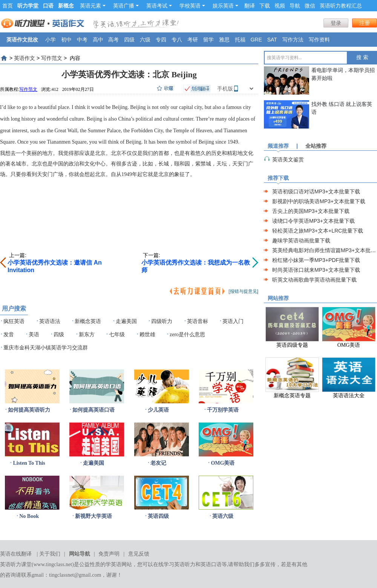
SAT (272, 40)
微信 (310, 6)
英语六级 (223, 516)
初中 (66, 40)
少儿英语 (158, 410)
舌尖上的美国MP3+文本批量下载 (311, 211)
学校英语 (192, 6)
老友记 (158, 463)
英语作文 (25, 58)
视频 (280, 6)
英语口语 (211, 564)
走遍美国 (126, 321)
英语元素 (93, 6)
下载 (265, 6)
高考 (113, 40)
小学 (51, 40)
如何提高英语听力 (29, 410)
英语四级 (158, 516)
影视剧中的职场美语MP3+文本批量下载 (319, 201)
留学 (208, 40)
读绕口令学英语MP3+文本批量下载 (313, 221)
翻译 (250, 6)
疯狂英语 (14, 321)
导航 (295, 6)
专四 (161, 40)
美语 (34, 335)
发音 (9, 335)
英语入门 (233, 321)
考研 (193, 40)
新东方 (87, 335)
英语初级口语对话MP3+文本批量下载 (316, 191)
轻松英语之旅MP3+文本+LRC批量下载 (318, 231)
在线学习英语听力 (174, 564)
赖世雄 (147, 335)
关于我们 (50, 554)
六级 (145, 40)
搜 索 (362, 57)
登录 (336, 23)
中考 (82, 40)
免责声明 (109, 554)
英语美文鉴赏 (288, 159)
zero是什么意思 (187, 335)
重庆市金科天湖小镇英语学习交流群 (46, 348)
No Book (29, 516)
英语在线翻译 (16, 554)
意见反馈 (139, 554)
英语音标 (198, 321)
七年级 (117, 335)
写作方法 (293, 40)
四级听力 (162, 321)
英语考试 (159, 6)
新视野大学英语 (93, 516)
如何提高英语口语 (93, 410)
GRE (256, 40)
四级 (129, 40)
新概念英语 (88, 321)
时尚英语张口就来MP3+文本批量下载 (316, 270)
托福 (240, 40)
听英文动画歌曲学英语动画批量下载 (314, 280)
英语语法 (50, 321)
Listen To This (29, 463)
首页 (8, 6)
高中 (98, 40)
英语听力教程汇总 (341, 6)
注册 (365, 23)
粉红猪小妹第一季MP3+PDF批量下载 (316, 260)
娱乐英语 (225, 6)
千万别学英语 (223, 410)
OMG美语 (223, 463)
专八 (177, 40)
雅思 (224, 40)
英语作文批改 (22, 40)
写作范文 (52, 58)
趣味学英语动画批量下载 (301, 240)
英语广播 (126, 6)
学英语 (113, 564)
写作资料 (319, 40)
